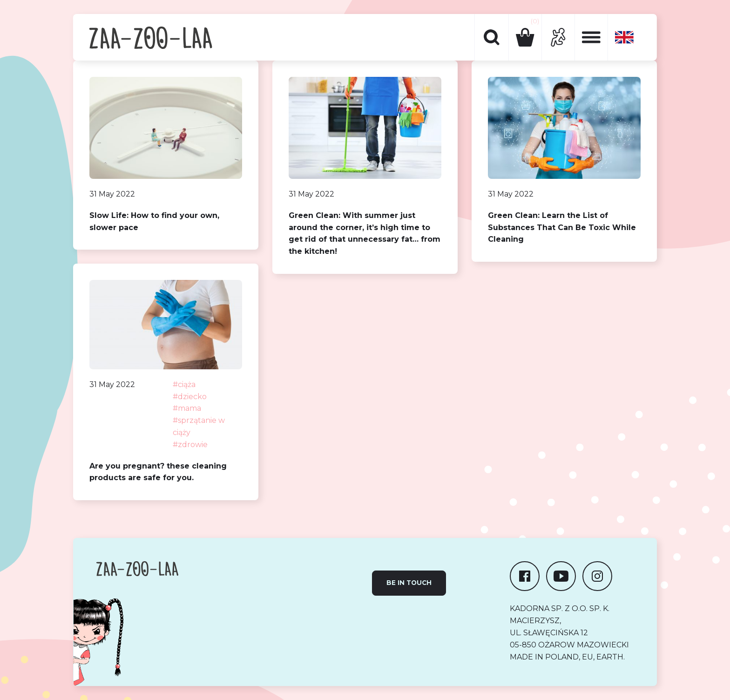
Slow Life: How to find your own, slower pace (154, 221)
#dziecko (190, 397)
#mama (187, 408)
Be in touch (409, 583)
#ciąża (184, 384)
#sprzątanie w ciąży (199, 426)
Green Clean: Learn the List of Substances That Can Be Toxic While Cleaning (562, 228)
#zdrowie (190, 445)
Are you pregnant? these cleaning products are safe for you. (158, 472)
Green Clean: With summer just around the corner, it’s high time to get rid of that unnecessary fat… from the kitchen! (365, 233)
